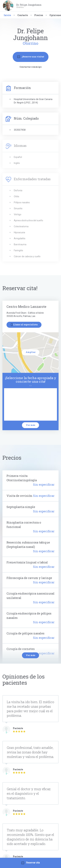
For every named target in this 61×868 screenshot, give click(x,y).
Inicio (7, 15)
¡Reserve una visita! (31, 57)
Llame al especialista (24, 325)
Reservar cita (30, 863)
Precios (39, 15)
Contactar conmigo (30, 67)
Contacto (23, 15)
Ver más (30, 425)
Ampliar (31, 352)
